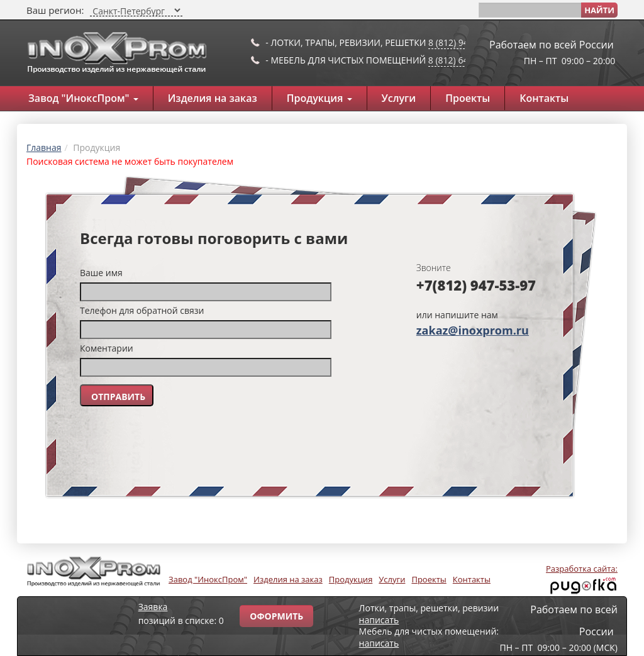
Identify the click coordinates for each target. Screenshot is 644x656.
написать (379, 620)
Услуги (399, 98)
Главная (44, 147)
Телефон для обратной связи (142, 310)
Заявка (153, 607)
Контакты (544, 98)
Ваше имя (101, 273)
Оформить (276, 616)
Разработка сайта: (582, 569)
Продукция (319, 98)
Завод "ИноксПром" (83, 98)
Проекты (468, 98)
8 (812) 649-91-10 (464, 60)
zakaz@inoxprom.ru (473, 330)
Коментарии (107, 348)
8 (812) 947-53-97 (464, 42)
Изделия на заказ (213, 98)
